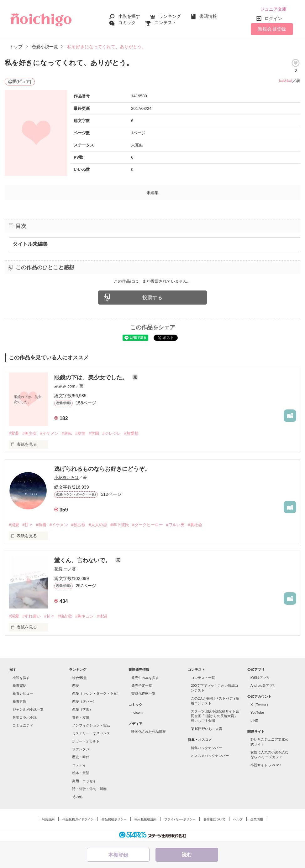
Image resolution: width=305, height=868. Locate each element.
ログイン (273, 18)
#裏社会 (195, 525)
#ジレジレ (111, 433)
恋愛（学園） (82, 709)
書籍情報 (208, 16)
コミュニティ (23, 725)
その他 (77, 797)
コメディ (79, 765)
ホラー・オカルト (86, 741)
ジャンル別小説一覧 (28, 709)
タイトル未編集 (30, 244)
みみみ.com (65, 386)
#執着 (41, 525)
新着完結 (19, 686)
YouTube (257, 712)
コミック (127, 23)
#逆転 (67, 433)
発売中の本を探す (145, 678)
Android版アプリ (263, 686)
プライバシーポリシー (180, 819)
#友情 (80, 433)
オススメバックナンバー (210, 756)
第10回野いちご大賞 (207, 729)
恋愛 (76, 686)
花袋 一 (61, 569)
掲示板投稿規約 (145, 819)
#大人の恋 (98, 525)
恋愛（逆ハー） (84, 701)
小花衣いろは (66, 478)
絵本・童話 (81, 773)
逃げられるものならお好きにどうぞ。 (102, 469)
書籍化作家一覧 (143, 693)
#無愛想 (131, 433)
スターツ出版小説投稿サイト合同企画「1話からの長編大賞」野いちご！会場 (215, 716)
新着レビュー (23, 693)
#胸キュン (84, 616)
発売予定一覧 (142, 686)
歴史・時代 (81, 757)
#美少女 (29, 433)
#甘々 (27, 525)
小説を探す (129, 16)
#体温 (102, 616)
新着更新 (19, 701)
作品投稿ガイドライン (78, 819)
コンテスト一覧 (203, 678)
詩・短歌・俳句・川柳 (89, 789)
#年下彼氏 (120, 525)
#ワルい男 (175, 525)
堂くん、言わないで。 (83, 560)
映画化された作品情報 (149, 732)
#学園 (94, 433)
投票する (152, 298)
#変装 (14, 433)
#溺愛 (14, 525)
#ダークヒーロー (148, 525)
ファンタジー (82, 749)
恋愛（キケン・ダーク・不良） (96, 693)
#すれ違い (32, 616)
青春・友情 (81, 717)
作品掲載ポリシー (114, 819)
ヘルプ (238, 819)
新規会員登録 (272, 29)
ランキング (170, 16)
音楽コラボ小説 (25, 717)
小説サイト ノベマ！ (266, 765)
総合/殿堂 (79, 678)
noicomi (137, 712)
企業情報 (257, 819)
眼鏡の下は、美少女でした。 (92, 378)
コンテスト (166, 23)
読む (187, 855)
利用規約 (48, 819)
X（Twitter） (260, 705)
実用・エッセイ (84, 781)
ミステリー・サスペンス (91, 733)
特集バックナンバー (206, 748)
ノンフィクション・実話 (91, 725)
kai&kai (286, 81)
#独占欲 (78, 525)
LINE (254, 721)
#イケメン (49, 433)
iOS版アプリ (260, 678)
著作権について (214, 819)
